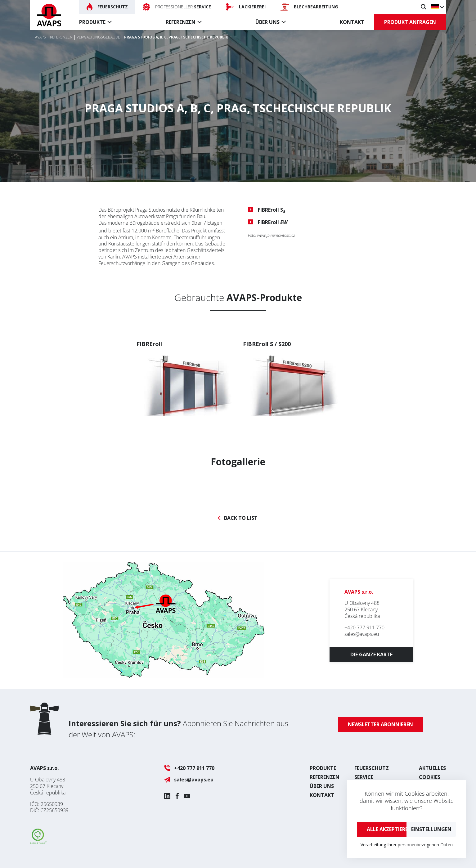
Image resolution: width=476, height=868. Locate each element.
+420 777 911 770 (364, 627)
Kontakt (352, 22)
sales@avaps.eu (362, 634)
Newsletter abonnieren (380, 724)
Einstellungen (431, 829)
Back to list (241, 518)
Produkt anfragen (410, 22)
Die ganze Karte (371, 654)
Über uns (267, 22)
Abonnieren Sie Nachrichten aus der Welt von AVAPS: (178, 729)
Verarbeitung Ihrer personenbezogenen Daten (407, 845)
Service (364, 777)
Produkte (92, 22)
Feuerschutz (372, 768)
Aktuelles (432, 768)
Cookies (430, 777)
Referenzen (181, 22)
